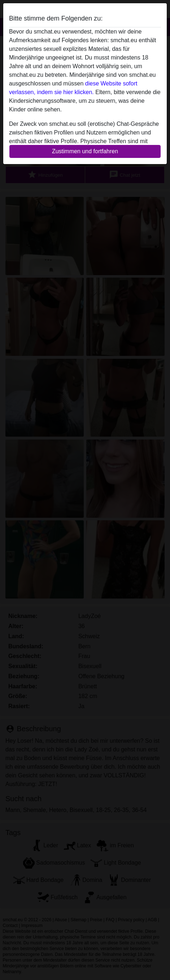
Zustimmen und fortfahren (85, 151)
